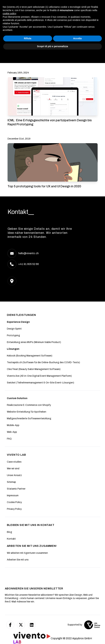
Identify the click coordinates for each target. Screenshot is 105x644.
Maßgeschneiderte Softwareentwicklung (29, 419)
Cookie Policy (14, 502)
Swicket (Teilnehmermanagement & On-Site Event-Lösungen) (40, 383)
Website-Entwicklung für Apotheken (27, 412)
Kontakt (11, 539)
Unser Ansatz (14, 475)
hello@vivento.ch (28, 253)
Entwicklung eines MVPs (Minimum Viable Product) (34, 342)
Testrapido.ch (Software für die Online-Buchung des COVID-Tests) (43, 362)
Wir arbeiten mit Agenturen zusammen (27, 553)
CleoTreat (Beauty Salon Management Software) (34, 369)
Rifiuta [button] (28, 629)
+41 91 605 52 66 (29, 264)
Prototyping (13, 335)
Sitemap (11, 482)
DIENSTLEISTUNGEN (21, 315)
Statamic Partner (16, 489)
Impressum (13, 496)
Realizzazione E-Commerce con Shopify (29, 405)
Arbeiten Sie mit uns (18, 560)
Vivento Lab (16, 455)
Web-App (12, 432)
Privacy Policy (14, 509)
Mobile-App (13, 425)
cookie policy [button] (9, 604)
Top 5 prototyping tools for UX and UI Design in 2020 (44, 186)
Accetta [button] (77, 629)
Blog (9, 532)
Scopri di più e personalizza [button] (52, 637)
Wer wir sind (13, 469)
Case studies (14, 462)
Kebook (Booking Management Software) (30, 356)
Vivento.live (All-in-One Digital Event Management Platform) (39, 376)
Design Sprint (14, 329)
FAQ (9, 439)
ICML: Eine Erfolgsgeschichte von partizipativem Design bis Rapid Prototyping (50, 122)
